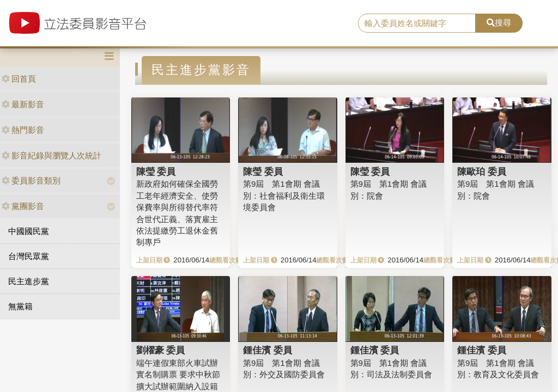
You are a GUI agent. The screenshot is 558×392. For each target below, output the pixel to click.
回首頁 (19, 79)
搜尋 (499, 23)
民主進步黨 (29, 281)
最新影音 (23, 104)
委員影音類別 (31, 180)
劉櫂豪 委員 (161, 350)
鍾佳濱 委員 (268, 350)
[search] (417, 23)
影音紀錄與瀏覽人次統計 (51, 155)
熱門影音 (23, 130)
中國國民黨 (29, 231)
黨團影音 (23, 206)
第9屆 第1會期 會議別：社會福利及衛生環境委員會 (284, 195)
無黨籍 (20, 306)
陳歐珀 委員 (482, 171)
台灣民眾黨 (29, 256)
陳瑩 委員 (156, 171)
